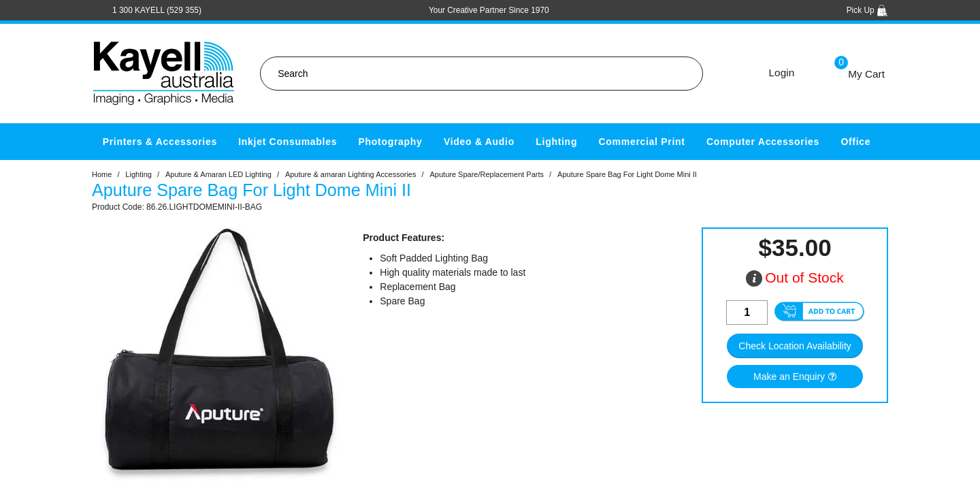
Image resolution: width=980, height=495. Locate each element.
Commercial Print (642, 142)
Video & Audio (479, 142)
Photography (391, 142)
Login (782, 73)
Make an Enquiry (789, 377)
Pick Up (867, 10)
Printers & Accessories (160, 142)
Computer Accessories (763, 142)
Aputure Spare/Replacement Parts (487, 174)
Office (855, 142)
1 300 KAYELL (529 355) (157, 10)
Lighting (556, 142)
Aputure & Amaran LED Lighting (218, 174)
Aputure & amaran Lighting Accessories (351, 174)
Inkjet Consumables (288, 142)
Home (102, 174)
